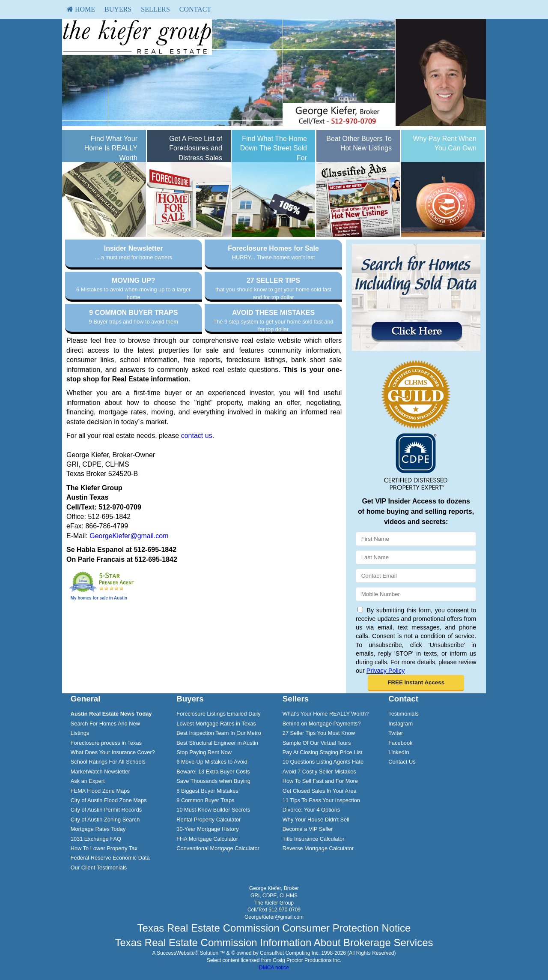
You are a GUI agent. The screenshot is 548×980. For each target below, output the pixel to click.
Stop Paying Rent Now (204, 752)
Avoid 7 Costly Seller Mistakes (319, 772)
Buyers (118, 9)
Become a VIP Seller (308, 829)
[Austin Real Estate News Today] (111, 714)
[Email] (416, 576)
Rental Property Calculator (208, 820)
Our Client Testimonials (99, 868)
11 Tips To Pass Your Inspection (321, 800)
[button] (416, 683)
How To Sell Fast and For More (320, 781)
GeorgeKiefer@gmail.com (129, 536)
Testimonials (403, 714)
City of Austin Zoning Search (105, 820)
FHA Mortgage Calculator (207, 839)
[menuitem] (81, 9)
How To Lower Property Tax (104, 848)
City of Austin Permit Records (106, 810)
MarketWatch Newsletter (100, 772)
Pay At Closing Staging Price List (322, 752)
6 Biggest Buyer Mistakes (207, 791)
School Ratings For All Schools (108, 762)
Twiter (396, 733)
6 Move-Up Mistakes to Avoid (212, 762)
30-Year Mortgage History (207, 829)
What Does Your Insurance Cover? (113, 752)
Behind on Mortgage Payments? (322, 724)
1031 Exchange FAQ (96, 839)
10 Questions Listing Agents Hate (323, 762)
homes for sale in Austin (102, 598)
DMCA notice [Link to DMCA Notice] (274, 968)
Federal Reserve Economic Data (110, 858)
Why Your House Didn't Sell (316, 820)
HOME (81, 9)
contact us (197, 436)
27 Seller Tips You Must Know (319, 733)
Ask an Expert (88, 781)
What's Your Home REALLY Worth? (326, 714)
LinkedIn (399, 752)
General (86, 699)
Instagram (401, 724)
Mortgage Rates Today (98, 829)
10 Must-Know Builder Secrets (213, 810)
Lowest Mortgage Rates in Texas (216, 724)
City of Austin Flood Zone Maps (109, 800)
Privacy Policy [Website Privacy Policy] (386, 671)
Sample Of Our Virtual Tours (317, 743)
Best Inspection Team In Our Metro (219, 733)
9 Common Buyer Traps (205, 800)
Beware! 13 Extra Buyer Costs (213, 772)
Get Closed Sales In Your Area (320, 791)
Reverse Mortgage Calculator (318, 848)
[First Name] (416, 539)
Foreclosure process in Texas (106, 743)
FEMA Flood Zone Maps (100, 791)
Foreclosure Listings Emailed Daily (218, 714)
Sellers (155, 9)
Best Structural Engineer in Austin (217, 743)
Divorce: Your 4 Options (311, 810)
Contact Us (402, 762)
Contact (195, 9)
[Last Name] (416, 557)
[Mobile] (416, 594)
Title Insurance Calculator (314, 839)
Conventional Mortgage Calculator (218, 848)
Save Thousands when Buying (213, 781)
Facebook (400, 743)
